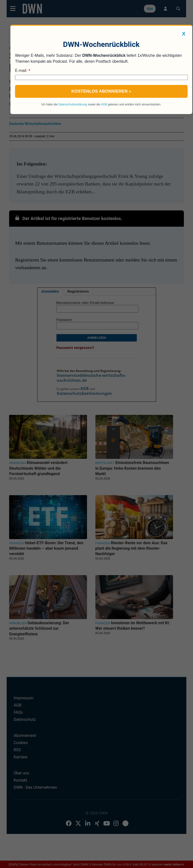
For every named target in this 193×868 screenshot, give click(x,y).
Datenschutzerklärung (73, 104)
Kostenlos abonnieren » (101, 91)
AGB (104, 104)
